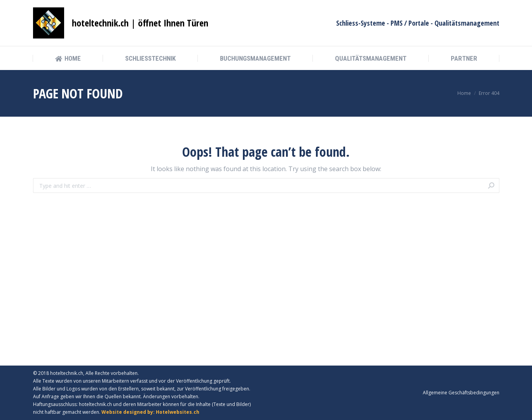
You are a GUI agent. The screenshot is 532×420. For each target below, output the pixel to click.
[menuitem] (68, 59)
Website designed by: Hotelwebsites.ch (150, 412)
